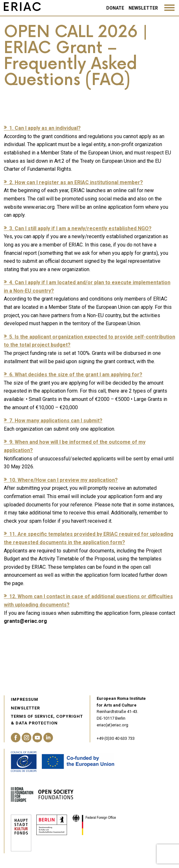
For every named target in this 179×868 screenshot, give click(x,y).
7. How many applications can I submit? (56, 421)
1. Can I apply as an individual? (45, 128)
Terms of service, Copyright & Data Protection (47, 720)
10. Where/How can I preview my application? (63, 480)
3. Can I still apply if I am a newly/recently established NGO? (80, 228)
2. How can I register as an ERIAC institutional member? (76, 182)
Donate (115, 8)
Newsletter (143, 8)
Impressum (25, 699)
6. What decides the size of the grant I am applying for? (76, 375)
